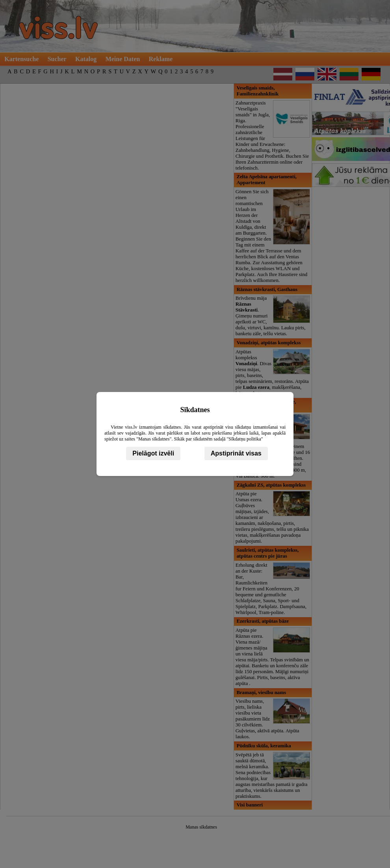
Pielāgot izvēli (153, 453)
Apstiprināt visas (236, 453)
